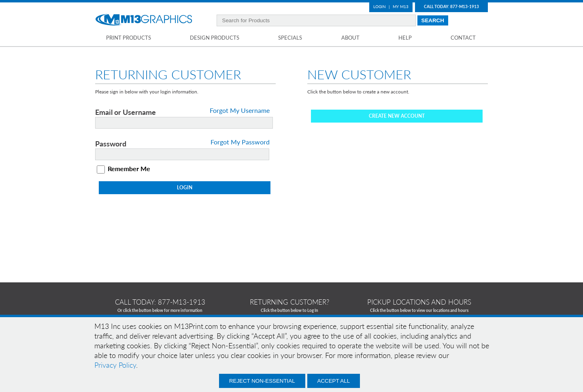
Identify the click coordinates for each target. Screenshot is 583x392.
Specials (290, 38)
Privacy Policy (115, 365)
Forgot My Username (240, 110)
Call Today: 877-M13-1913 (451, 6)
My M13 (401, 6)
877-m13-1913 (182, 302)
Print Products (129, 38)
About (350, 38)
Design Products (215, 38)
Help (405, 38)
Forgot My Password (240, 142)
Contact (463, 38)
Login (380, 6)
